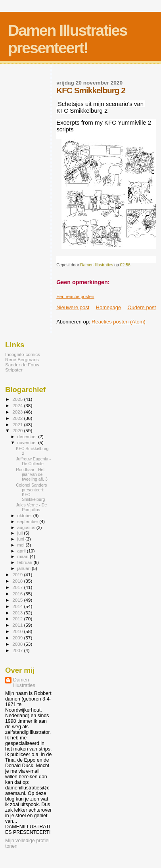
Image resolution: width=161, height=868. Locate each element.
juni (21, 539)
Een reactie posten (75, 296)
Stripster (14, 370)
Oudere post (142, 307)
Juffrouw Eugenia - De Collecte (33, 461)
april (22, 551)
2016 (18, 594)
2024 (18, 405)
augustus (27, 527)
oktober (25, 516)
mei (22, 545)
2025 (18, 399)
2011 (18, 625)
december (28, 437)
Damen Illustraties (24, 683)
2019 (18, 574)
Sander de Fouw (22, 365)
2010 (18, 631)
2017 (18, 587)
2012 (18, 619)
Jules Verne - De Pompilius (31, 507)
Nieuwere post (73, 307)
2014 (18, 606)
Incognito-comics (23, 354)
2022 (18, 418)
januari (25, 568)
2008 (18, 644)
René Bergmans (22, 359)
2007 (18, 650)
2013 (18, 613)
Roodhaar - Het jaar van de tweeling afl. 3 (32, 474)
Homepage (109, 307)
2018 (18, 581)
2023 (18, 412)
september (29, 522)
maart (24, 556)
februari (26, 562)
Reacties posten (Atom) (119, 322)
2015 (18, 600)
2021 (18, 424)
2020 (18, 430)
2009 (18, 638)
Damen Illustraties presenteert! (67, 39)
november (28, 443)
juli (21, 533)
